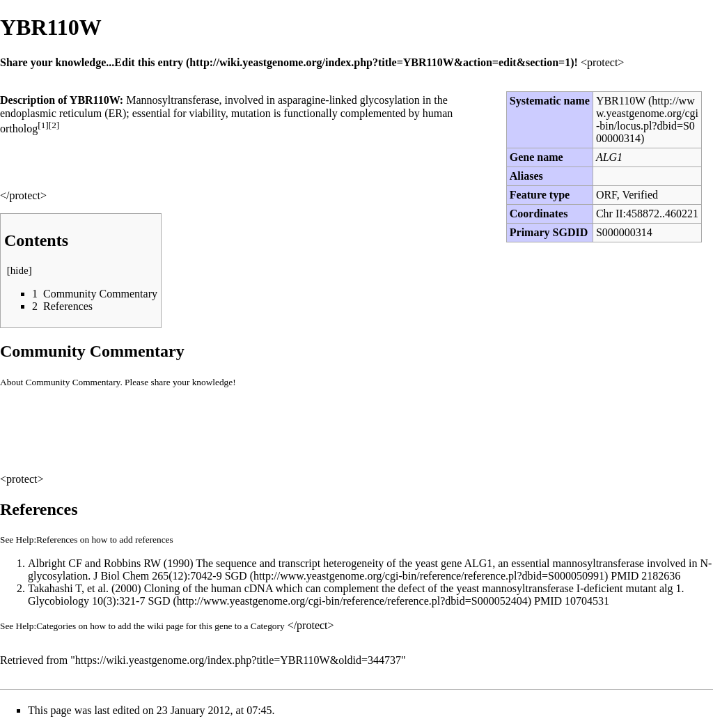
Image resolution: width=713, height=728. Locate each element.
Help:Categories (46, 626)
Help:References (47, 540)
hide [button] (19, 270)
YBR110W (621, 101)
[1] (43, 125)
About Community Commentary (60, 382)
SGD (236, 576)
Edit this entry (149, 62)
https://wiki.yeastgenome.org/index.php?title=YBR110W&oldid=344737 (238, 660)
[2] (54, 125)
